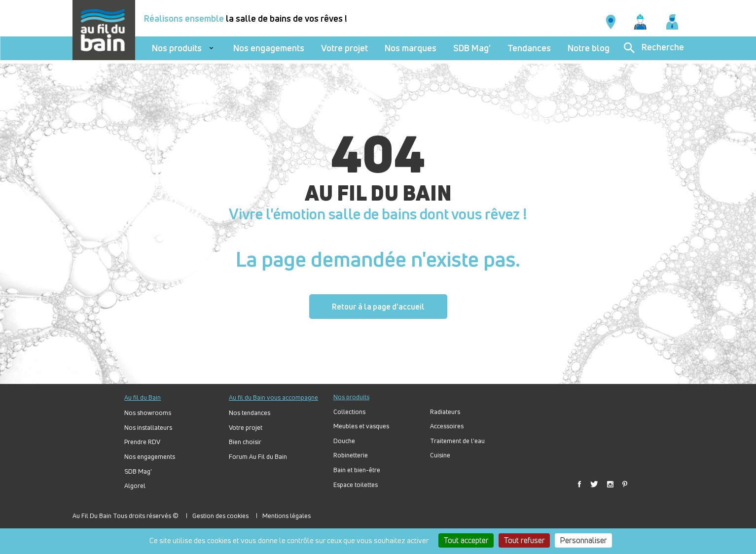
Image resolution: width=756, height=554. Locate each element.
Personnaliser (583, 540)
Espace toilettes (356, 485)
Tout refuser (524, 540)
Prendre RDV (142, 442)
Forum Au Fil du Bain (258, 457)
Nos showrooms (148, 413)
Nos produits (177, 48)
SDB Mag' (472, 48)
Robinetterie (351, 455)
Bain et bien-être (357, 470)
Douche (344, 441)
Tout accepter (466, 540)
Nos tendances (250, 413)
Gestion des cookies (220, 516)
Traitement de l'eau (457, 441)
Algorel (135, 486)
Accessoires (447, 426)
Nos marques (411, 48)
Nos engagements (269, 48)
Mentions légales (287, 516)
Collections (349, 412)
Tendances (529, 48)
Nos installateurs (148, 428)
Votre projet (344, 48)
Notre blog (589, 48)
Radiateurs (445, 412)
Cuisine (440, 455)
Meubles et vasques (361, 426)
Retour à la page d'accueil (378, 307)
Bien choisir (245, 442)
